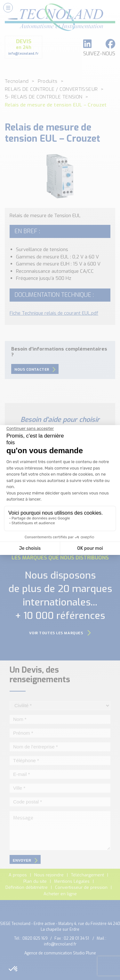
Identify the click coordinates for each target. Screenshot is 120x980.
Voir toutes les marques (60, 633)
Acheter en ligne (60, 894)
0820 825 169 (35, 938)
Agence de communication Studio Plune (60, 953)
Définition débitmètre (27, 887)
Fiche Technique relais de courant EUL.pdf (54, 313)
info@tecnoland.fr (60, 944)
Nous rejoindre (49, 875)
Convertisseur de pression (81, 887)
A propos (18, 875)
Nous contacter (35, 369)
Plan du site (35, 881)
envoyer (25, 860)
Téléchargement (88, 875)
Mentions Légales (72, 881)
